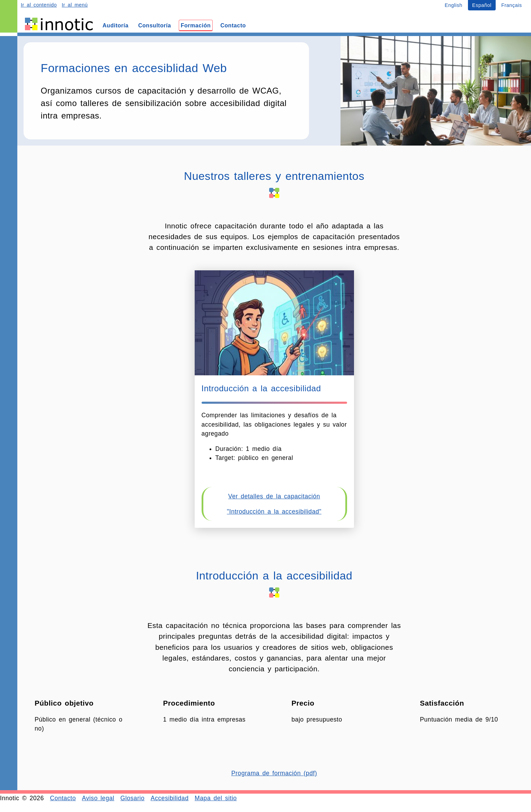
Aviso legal (98, 798)
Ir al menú (75, 5)
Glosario (133, 798)
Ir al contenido (39, 5)
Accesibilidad (170, 798)
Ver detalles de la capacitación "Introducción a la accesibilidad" (274, 504)
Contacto (63, 798)
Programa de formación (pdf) (274, 773)
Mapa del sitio (216, 798)
